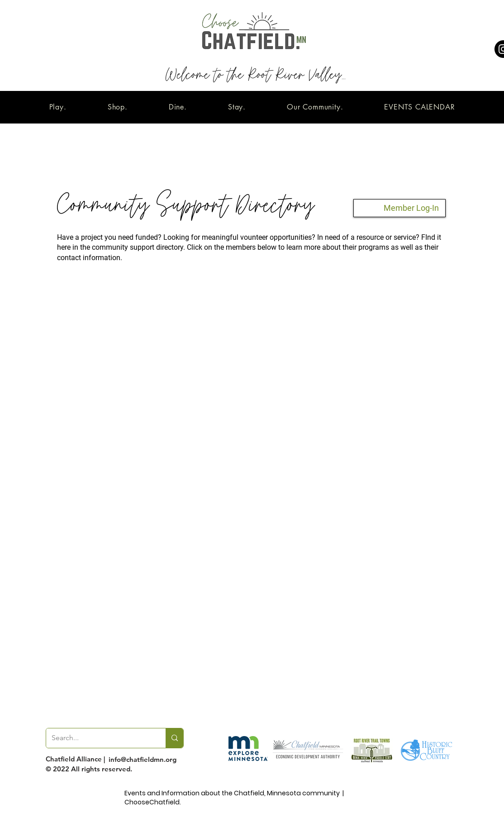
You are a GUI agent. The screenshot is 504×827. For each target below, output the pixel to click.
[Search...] (99, 738)
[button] (58, 107)
